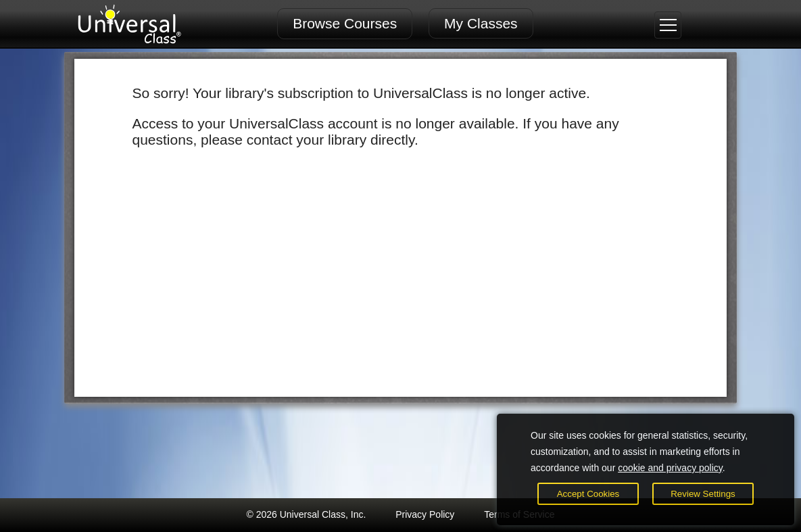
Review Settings (703, 494)
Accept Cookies (588, 494)
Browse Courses (345, 23)
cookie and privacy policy (670, 468)
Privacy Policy (425, 514)
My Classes (481, 23)
